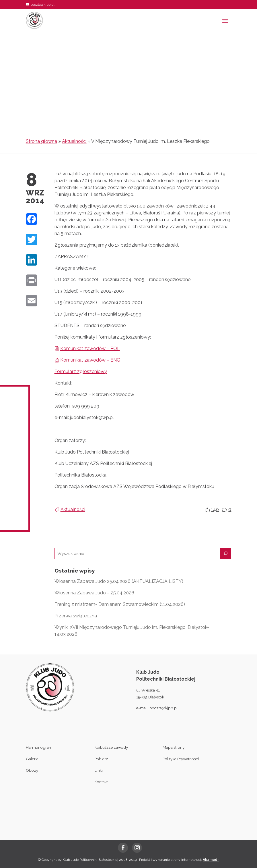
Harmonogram (39, 747)
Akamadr (211, 860)
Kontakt (101, 782)
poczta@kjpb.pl (164, 708)
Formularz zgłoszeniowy (81, 371)
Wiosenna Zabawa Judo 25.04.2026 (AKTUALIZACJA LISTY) (119, 581)
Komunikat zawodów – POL (90, 348)
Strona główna (41, 141)
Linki (99, 770)
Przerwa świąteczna (76, 616)
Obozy (32, 770)
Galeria (32, 759)
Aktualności (74, 141)
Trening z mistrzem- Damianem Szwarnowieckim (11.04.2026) (120, 604)
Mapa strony (174, 747)
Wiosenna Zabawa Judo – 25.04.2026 (94, 593)
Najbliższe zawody (111, 747)
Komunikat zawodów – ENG (90, 360)
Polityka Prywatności (181, 759)
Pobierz (101, 759)
